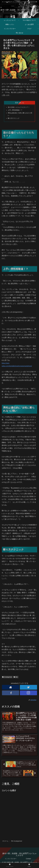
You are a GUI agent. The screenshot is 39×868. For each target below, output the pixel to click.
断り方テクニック (14, 118)
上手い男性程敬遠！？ (15, 110)
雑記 (16, 677)
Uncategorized (7, 677)
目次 (17, 103)
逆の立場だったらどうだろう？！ (19, 107)
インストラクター (11, 859)
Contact (28, 859)
